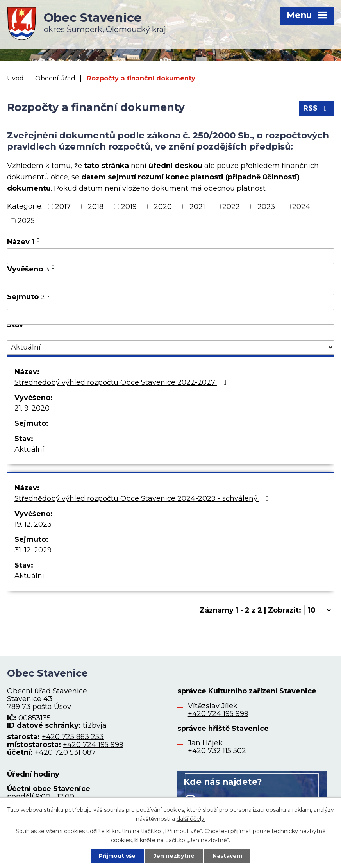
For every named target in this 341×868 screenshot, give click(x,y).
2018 (96, 206)
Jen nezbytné (174, 856)
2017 (63, 206)
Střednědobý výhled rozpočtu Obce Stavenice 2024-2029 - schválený (143, 498)
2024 (301, 206)
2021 (197, 206)
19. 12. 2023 (33, 524)
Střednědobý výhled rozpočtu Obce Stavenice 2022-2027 (122, 382)
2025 (26, 221)
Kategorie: (25, 206)
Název (21, 242)
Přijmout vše (117, 856)
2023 (266, 206)
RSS (317, 108)
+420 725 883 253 (73, 737)
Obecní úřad (55, 78)
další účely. (191, 818)
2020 (163, 206)
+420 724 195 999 (93, 745)
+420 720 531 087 (65, 752)
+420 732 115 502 (217, 751)
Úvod (15, 78)
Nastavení (227, 856)
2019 (129, 206)
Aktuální (29, 449)
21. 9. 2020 (32, 408)
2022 (231, 206)
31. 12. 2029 (33, 550)
